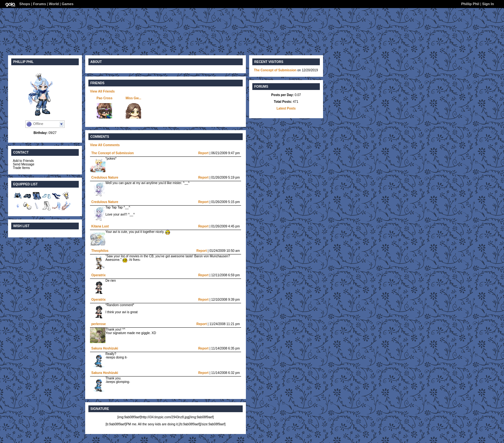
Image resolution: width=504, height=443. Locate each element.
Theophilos (100, 251)
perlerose (99, 324)
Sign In (488, 4)
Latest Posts (286, 108)
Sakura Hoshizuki (105, 348)
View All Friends (102, 91)
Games (68, 4)
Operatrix (98, 275)
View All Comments (105, 145)
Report (203, 153)
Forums (40, 4)
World (54, 4)
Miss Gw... (134, 98)
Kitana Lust (100, 226)
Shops (25, 4)
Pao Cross (104, 98)
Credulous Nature (105, 177)
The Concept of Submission (113, 153)
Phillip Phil (470, 4)
